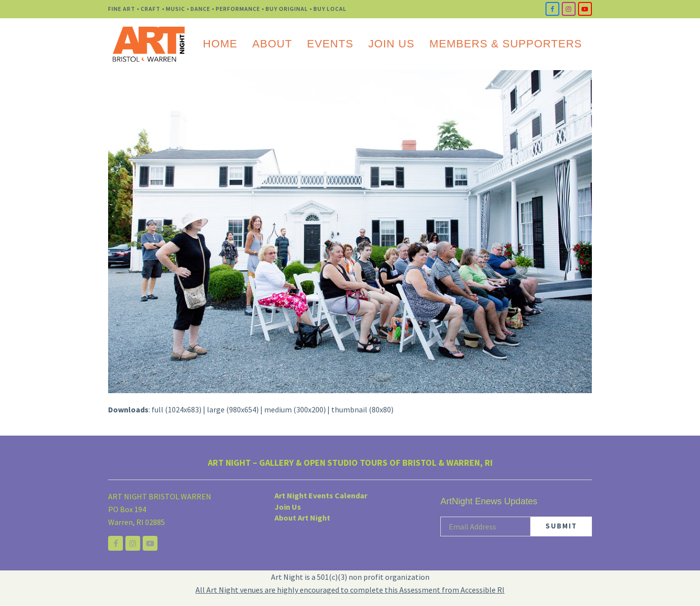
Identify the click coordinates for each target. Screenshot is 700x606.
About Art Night (302, 518)
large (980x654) (233, 409)
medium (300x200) (295, 409)
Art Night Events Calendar (321, 495)
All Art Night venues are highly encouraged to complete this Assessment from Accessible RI (350, 590)
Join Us (288, 507)
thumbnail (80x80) (362, 409)
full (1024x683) (176, 409)
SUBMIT (561, 526)
